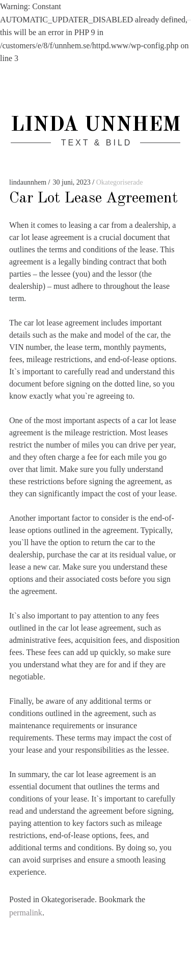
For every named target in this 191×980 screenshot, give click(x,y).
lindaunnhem (29, 182)
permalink (26, 913)
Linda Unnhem (95, 126)
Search (175, 11)
